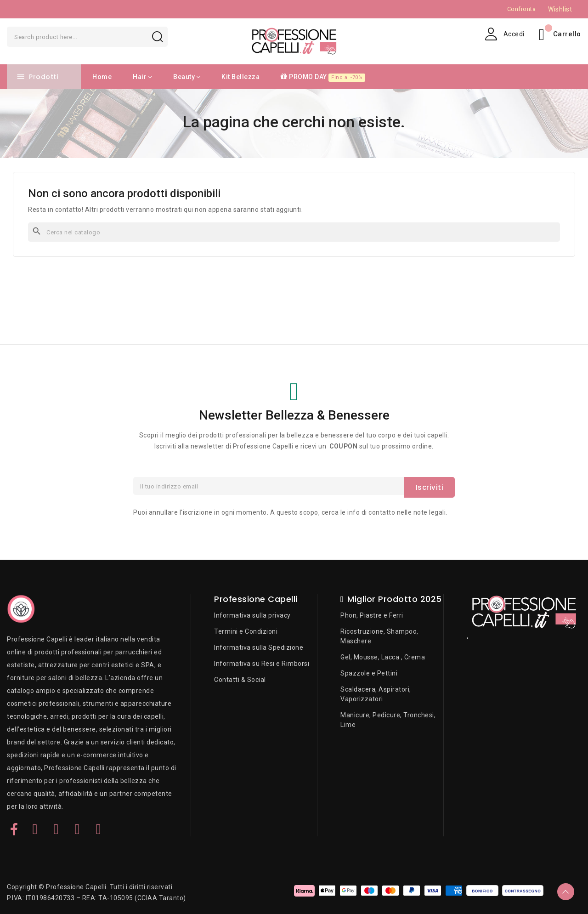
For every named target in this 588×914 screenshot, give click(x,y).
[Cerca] (294, 232)
